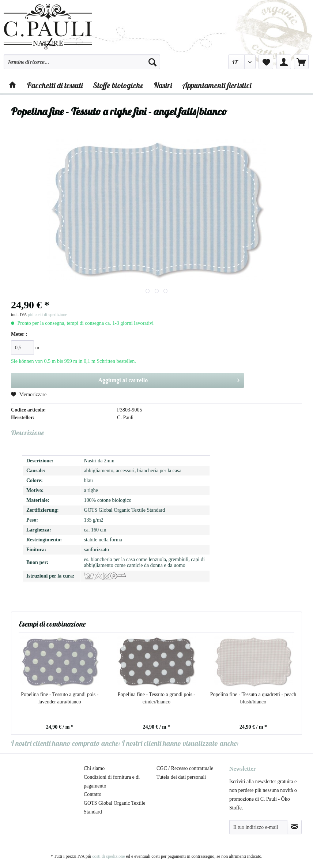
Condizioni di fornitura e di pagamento (112, 781)
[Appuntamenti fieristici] (217, 85)
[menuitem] (82, 65)
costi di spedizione (108, 856)
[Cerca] (152, 62)
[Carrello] (301, 62)
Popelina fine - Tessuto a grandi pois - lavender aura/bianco (60, 698)
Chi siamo (94, 768)
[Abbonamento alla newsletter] (294, 827)
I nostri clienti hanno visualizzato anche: (180, 743)
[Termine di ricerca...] (82, 62)
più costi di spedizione (48, 315)
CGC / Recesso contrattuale (185, 768)
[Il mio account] (284, 62)
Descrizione (27, 433)
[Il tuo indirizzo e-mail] (258, 827)
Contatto (93, 794)
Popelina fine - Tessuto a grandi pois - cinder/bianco (156, 698)
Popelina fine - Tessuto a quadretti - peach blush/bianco (253, 698)
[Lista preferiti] (266, 62)
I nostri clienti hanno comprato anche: (66, 743)
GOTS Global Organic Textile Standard (114, 807)
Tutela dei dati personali (181, 777)
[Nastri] (163, 85)
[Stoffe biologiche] (118, 85)
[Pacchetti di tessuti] (55, 85)
